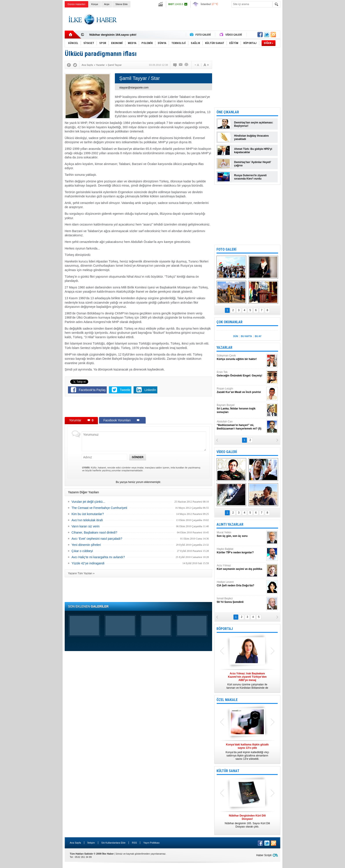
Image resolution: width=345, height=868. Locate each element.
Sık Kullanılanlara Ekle (113, 843)
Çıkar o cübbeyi (82, 551)
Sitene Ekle (121, 4)
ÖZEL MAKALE (227, 700)
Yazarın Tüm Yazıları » (81, 573)
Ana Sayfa (75, 843)
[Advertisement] (303, 77)
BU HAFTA (246, 336)
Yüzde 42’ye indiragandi (88, 563)
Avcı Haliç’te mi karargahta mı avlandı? (98, 557)
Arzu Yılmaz (241, 567)
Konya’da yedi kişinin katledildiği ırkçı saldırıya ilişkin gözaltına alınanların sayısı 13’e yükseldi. (247, 752)
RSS (134, 843)
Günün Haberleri (76, 4)
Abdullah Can (241, 425)
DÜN (236, 336)
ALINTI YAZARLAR (230, 524)
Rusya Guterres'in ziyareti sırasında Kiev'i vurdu (250, 177)
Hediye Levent (241, 584)
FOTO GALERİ (226, 249)
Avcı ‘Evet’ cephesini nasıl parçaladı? (97, 539)
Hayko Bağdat (241, 551)
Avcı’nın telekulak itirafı (87, 520)
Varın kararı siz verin (85, 526)
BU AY (258, 336)
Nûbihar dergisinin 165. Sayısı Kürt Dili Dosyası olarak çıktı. (247, 821)
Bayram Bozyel (241, 409)
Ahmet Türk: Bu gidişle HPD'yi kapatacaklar (253, 151)
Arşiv (107, 4)
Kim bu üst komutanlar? (88, 514)
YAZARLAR (224, 348)
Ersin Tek (241, 374)
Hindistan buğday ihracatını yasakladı (251, 137)
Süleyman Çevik (241, 357)
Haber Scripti (264, 855)
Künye (95, 4)
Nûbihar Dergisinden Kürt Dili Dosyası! (116, 35)
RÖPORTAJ (225, 629)
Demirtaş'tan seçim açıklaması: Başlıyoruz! (254, 124)
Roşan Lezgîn (241, 390)
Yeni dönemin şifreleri (86, 545)
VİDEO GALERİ (227, 452)
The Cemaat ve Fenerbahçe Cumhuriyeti (99, 508)
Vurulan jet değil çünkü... (88, 502)
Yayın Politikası (151, 843)
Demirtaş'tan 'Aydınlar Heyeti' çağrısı (253, 164)
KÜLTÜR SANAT (228, 771)
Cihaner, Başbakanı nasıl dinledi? (94, 532)
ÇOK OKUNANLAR (229, 322)
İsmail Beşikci (241, 600)
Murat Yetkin (241, 534)
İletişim (91, 843)
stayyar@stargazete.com (134, 88)
